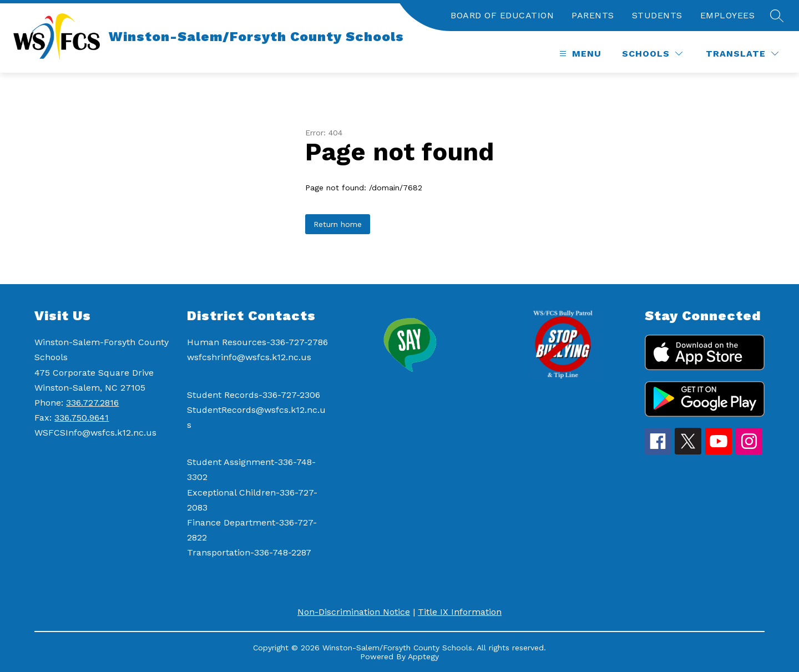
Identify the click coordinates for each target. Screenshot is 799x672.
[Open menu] (579, 54)
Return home (338, 224)
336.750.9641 (82, 418)
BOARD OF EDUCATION (502, 15)
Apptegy (423, 656)
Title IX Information (460, 612)
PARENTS (593, 15)
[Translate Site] (742, 54)
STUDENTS (657, 15)
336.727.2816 (92, 403)
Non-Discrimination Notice (354, 612)
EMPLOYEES (728, 15)
